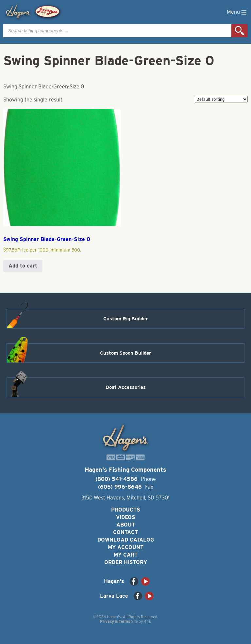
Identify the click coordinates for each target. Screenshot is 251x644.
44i (147, 621)
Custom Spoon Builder (125, 353)
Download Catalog (126, 540)
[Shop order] (221, 99)
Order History (126, 562)
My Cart (126, 555)
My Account (126, 547)
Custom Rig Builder (125, 319)
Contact (125, 532)
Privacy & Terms (115, 621)
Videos (126, 517)
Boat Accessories (126, 387)
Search (240, 31)
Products (126, 510)
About (126, 525)
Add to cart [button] (23, 266)
